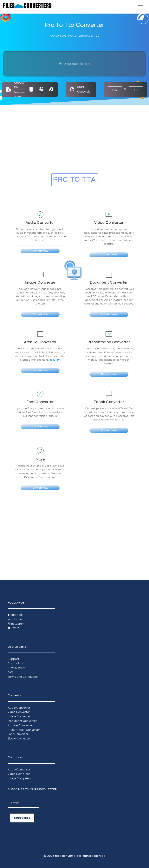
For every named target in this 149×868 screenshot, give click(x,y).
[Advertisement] (74, 142)
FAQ (10, 673)
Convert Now (40, 251)
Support (13, 659)
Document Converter (22, 721)
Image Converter (19, 717)
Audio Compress (19, 770)
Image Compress (19, 779)
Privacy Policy (17, 668)
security (55, 360)
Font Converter (18, 734)
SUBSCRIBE (22, 818)
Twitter (14, 628)
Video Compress (19, 774)
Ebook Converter (19, 739)
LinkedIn (15, 620)
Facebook (16, 615)
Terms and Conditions (23, 677)
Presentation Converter (24, 730)
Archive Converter (20, 726)
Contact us (15, 664)
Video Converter (19, 712)
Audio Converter (19, 708)
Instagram (16, 624)
